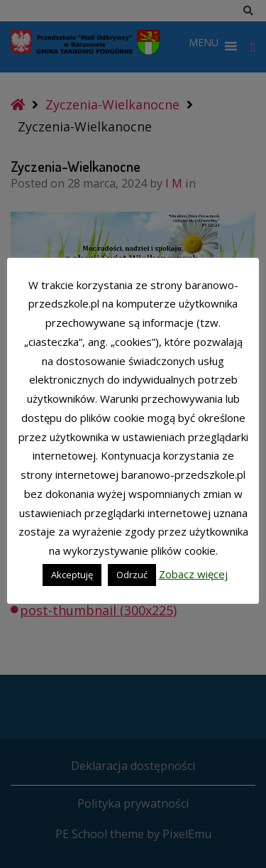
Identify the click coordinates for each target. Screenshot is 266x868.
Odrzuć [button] (132, 575)
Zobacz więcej (193, 574)
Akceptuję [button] (72, 575)
